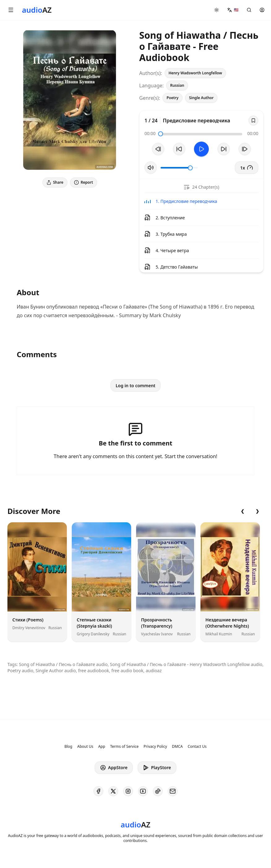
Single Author (201, 98)
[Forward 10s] (224, 149)
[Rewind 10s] (179, 149)
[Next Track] (245, 149)
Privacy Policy (155, 747)
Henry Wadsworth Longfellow (195, 73)
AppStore (114, 768)
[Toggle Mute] (151, 168)
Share (55, 182)
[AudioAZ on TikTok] (158, 791)
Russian (177, 85)
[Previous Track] (158, 149)
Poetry (172, 98)
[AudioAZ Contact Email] (173, 791)
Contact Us (197, 747)
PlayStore (157, 768)
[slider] (161, 134)
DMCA (177, 747)
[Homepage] (37, 10)
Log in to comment (136, 386)
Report (84, 182)
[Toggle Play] (201, 149)
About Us (85, 747)
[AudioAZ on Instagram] (128, 791)
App (101, 747)
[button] (11, 10)
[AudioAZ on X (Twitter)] (113, 791)
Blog (68, 747)
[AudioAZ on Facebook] (98, 791)
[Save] (253, 121)
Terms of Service (124, 747)
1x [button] (247, 168)
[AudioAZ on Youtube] (143, 791)
